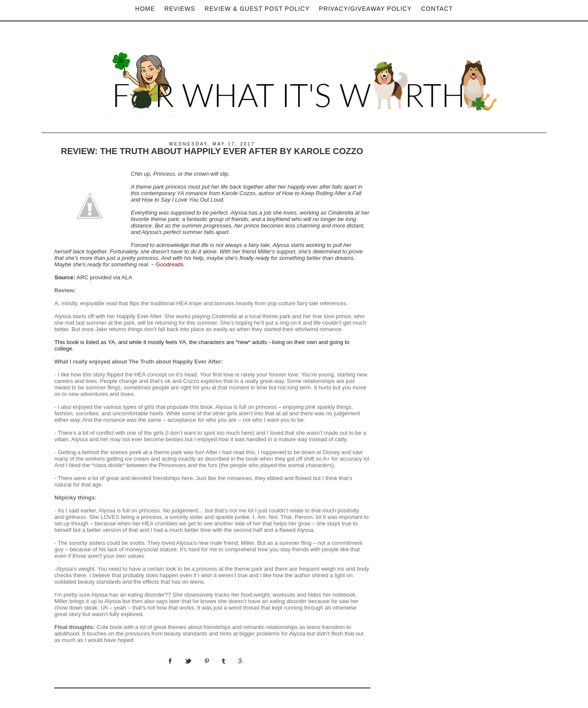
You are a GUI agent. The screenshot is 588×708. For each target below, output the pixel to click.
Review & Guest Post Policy (257, 9)
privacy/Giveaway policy (365, 9)
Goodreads (170, 264)
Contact (437, 9)
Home (145, 9)
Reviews (180, 9)
